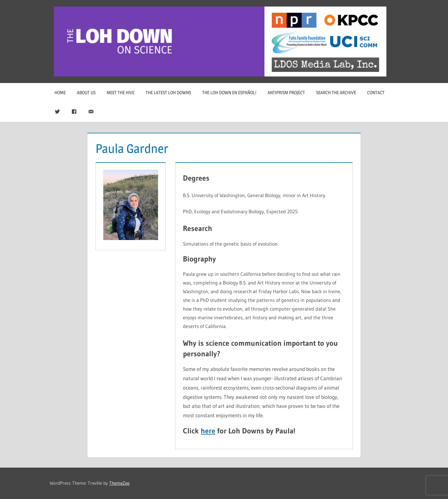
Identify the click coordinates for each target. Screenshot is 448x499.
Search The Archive (336, 92)
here (208, 431)
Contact (376, 92)
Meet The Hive (121, 92)
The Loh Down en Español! (229, 92)
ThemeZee (119, 483)
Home (60, 92)
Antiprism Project (286, 92)
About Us (86, 92)
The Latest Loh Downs (168, 92)
